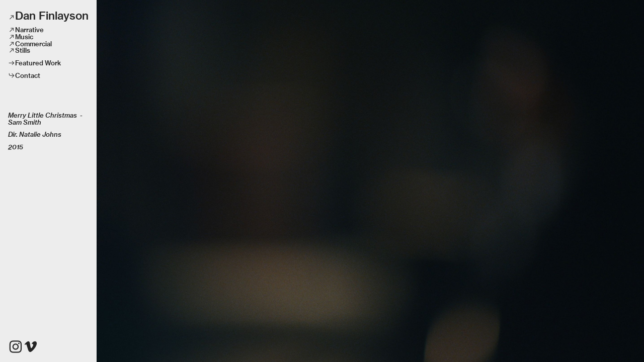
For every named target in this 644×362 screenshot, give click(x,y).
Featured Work (38, 63)
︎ (16, 347)
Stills (23, 50)
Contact (28, 75)
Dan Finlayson (52, 16)
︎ (31, 347)
